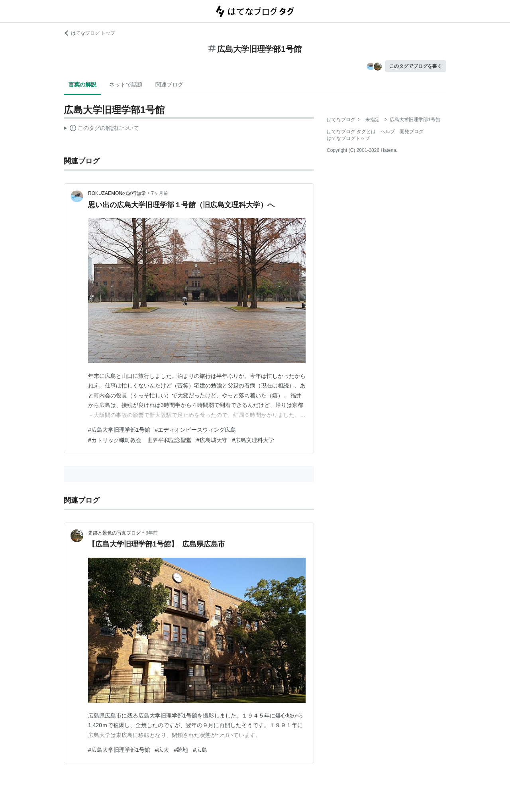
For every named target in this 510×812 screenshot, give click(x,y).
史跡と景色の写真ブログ (114, 533)
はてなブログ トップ (89, 33)
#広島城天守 (212, 440)
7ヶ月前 (160, 193)
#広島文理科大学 (253, 440)
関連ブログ (169, 85)
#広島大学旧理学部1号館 (119, 430)
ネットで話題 (126, 85)
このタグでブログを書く (416, 66)
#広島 (200, 750)
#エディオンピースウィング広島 (196, 430)
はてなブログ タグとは (351, 132)
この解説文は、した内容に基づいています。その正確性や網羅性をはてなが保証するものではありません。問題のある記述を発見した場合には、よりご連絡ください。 (101, 129)
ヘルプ (388, 132)
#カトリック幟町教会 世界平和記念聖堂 (140, 440)
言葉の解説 (82, 85)
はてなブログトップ (348, 138)
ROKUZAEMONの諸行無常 (117, 193)
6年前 (152, 533)
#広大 (162, 750)
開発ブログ (412, 132)
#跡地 (181, 750)
